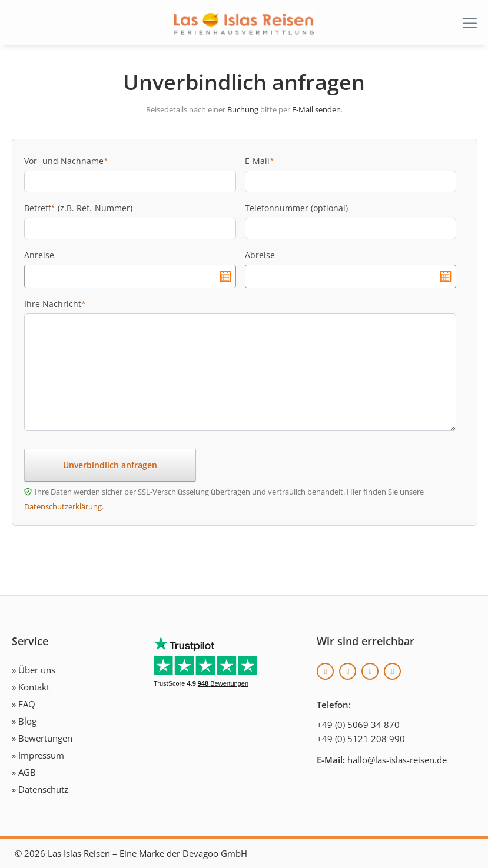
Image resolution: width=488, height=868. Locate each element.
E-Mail (260, 161)
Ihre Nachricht (55, 304)
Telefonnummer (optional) (296, 208)
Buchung (243, 109)
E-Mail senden (316, 109)
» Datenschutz (40, 789)
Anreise (39, 255)
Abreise (260, 255)
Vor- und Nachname (66, 161)
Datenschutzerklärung (63, 506)
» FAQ (24, 704)
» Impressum (38, 755)
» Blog (24, 721)
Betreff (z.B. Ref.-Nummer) (78, 208)
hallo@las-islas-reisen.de (397, 760)
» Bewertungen (42, 738)
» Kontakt (31, 687)
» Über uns (34, 670)
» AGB (24, 772)
